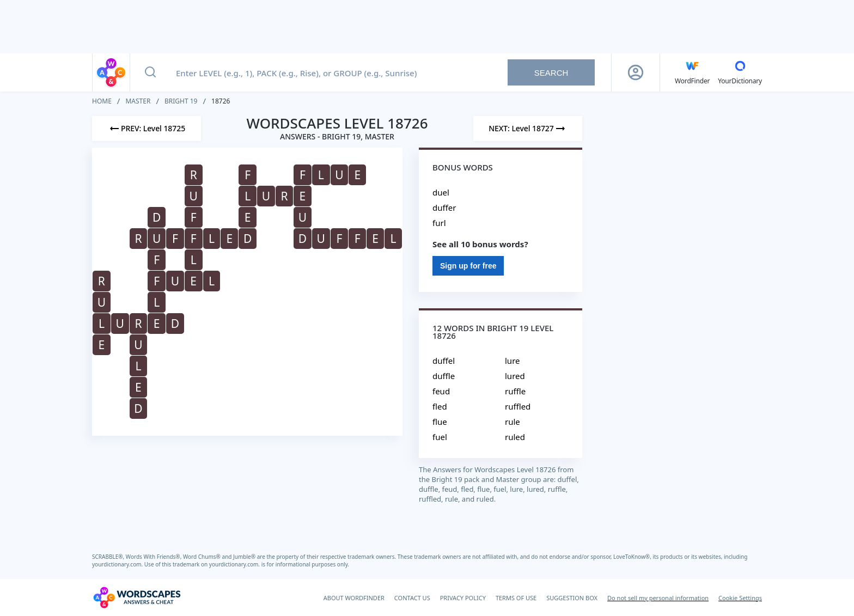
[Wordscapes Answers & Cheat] (137, 597)
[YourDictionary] (740, 72)
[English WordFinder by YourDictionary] (692, 72)
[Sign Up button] (636, 72)
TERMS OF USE (516, 598)
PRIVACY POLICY (463, 598)
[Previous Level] (147, 129)
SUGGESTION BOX (572, 598)
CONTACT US (412, 598)
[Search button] (150, 72)
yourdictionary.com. (118, 564)
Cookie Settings (740, 598)
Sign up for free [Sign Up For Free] (468, 266)
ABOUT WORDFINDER (354, 598)
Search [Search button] (551, 73)
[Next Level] (528, 129)
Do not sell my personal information (658, 598)
